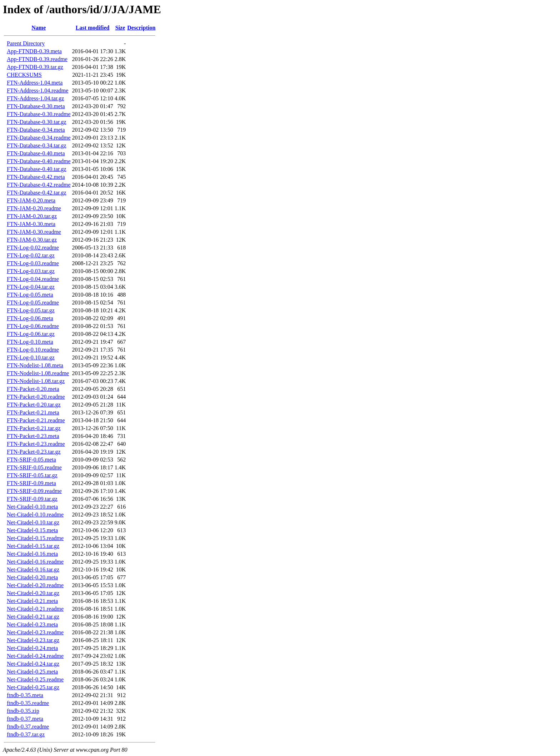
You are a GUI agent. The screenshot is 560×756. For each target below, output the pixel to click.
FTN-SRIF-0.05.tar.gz (32, 475)
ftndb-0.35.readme (28, 703)
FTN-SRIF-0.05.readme (34, 467)
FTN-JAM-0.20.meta (31, 200)
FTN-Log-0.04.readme (33, 279)
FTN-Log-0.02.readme (33, 248)
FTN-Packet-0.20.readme (36, 397)
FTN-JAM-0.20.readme (34, 208)
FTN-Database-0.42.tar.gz (37, 193)
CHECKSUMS (24, 75)
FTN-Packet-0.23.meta (33, 436)
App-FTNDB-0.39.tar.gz (35, 67)
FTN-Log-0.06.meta (30, 318)
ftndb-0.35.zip (23, 711)
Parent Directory (26, 43)
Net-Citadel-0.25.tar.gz (33, 687)
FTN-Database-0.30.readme (39, 114)
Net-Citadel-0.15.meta (32, 530)
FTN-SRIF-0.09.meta (31, 483)
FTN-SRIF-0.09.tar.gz (32, 499)
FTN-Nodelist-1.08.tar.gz (36, 381)
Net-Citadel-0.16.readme (35, 562)
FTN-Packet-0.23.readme (36, 444)
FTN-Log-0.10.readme (33, 350)
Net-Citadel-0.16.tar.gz (33, 569)
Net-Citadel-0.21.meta (32, 601)
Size (120, 28)
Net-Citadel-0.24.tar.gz (33, 664)
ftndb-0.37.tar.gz (26, 734)
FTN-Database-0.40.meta (36, 153)
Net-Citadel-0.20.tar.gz (33, 593)
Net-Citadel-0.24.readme (35, 656)
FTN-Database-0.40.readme (39, 161)
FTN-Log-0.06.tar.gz (31, 334)
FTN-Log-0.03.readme (33, 263)
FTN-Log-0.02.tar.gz (31, 255)
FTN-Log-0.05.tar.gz (31, 310)
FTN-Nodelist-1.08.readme (38, 373)
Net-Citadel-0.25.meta (32, 672)
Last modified (93, 28)
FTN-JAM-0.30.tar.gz (32, 240)
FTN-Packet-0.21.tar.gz (34, 428)
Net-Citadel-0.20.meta (32, 577)
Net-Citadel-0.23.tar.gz (33, 640)
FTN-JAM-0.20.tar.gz (32, 216)
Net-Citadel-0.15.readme (35, 538)
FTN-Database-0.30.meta (36, 106)
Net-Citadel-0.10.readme (35, 515)
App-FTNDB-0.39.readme (37, 59)
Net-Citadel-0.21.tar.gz (33, 617)
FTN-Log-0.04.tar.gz (31, 287)
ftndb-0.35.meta (25, 695)
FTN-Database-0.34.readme (39, 138)
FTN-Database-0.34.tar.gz (37, 145)
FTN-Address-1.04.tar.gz (35, 98)
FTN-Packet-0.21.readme (36, 420)
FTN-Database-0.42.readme (39, 185)
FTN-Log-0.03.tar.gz (31, 271)
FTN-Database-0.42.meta (36, 177)
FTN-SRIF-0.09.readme (34, 491)
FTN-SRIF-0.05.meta (31, 460)
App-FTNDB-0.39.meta (34, 51)
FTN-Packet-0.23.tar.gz (34, 452)
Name (39, 28)
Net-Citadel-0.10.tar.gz (33, 522)
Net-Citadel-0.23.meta (32, 624)
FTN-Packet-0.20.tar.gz (34, 405)
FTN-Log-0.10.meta (30, 342)
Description (141, 28)
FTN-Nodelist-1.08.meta (35, 365)
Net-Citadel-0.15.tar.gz (33, 546)
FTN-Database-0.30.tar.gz (37, 122)
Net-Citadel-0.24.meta (32, 648)
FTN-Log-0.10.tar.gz (31, 357)
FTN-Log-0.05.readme (33, 303)
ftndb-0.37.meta (25, 719)
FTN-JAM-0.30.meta (31, 224)
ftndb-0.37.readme (28, 727)
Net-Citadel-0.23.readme (35, 632)
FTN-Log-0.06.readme (33, 326)
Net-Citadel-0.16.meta (32, 554)
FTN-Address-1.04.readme (37, 90)
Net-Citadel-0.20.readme (35, 585)
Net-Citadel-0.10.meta (32, 507)
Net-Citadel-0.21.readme (35, 609)
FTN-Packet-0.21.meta (33, 412)
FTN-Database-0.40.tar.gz (37, 169)
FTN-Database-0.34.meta (36, 130)
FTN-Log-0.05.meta (30, 295)
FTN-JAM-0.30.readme (34, 232)
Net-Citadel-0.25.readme (35, 679)
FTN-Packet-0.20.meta (33, 389)
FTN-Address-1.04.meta (35, 83)
